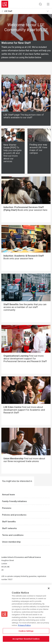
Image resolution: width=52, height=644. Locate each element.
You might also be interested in (17, 481)
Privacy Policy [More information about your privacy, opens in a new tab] (24, 625)
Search (40, 4)
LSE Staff (8, 11)
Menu (48, 4)
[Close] (49, 588)
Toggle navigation (49, 11)
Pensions (7, 508)
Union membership (11, 542)
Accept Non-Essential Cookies (26, 639)
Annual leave (8, 495)
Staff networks (9, 528)
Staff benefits (9, 522)
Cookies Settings (26, 631)
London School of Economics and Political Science (5, 4)
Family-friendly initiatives (14, 501)
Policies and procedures (14, 515)
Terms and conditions (13, 535)
